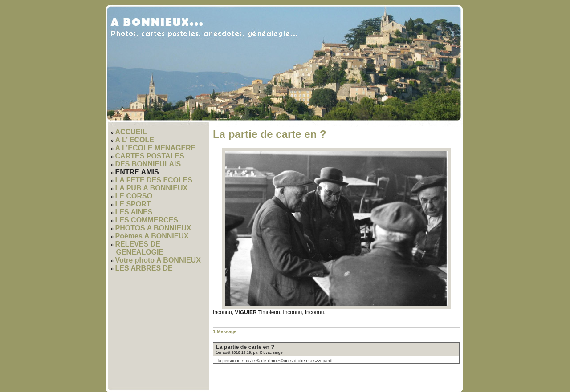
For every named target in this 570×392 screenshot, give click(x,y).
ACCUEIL (131, 132)
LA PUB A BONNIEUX (152, 188)
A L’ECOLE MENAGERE (156, 148)
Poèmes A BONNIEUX (152, 236)
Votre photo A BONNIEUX (158, 260)
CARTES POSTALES (150, 156)
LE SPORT (133, 204)
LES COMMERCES (147, 220)
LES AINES (134, 212)
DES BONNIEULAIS (148, 164)
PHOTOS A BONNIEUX (153, 228)
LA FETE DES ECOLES (154, 180)
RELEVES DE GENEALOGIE (140, 248)
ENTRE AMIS (137, 172)
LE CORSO (134, 196)
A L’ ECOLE (135, 140)
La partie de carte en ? (245, 347)
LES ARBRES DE (144, 268)
